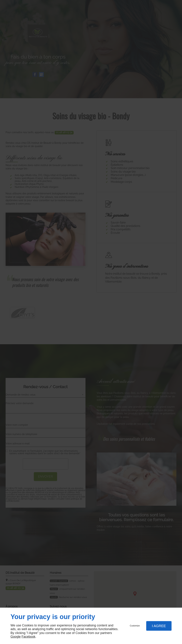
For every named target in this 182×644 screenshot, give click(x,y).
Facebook (28, 637)
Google (16, 637)
